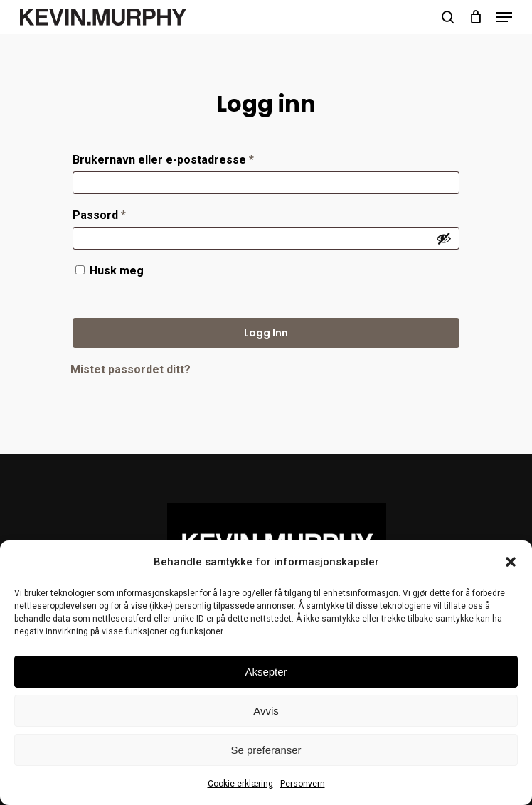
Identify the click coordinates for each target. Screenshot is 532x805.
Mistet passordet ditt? (131, 369)
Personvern (303, 784)
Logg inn (266, 333)
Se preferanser (266, 750)
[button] (511, 562)
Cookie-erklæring (240, 784)
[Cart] (475, 17)
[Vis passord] (444, 238)
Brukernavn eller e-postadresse (186, 158)
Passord (122, 213)
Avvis (266, 711)
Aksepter (266, 672)
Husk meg (117, 271)
